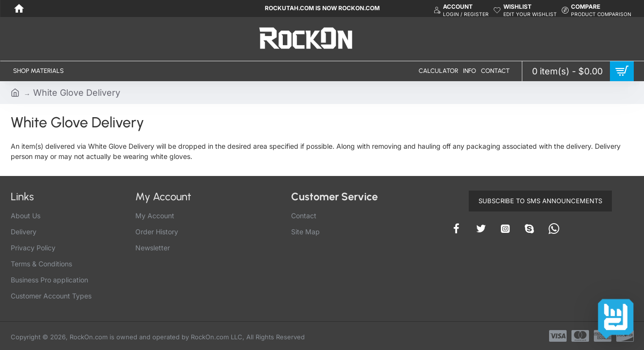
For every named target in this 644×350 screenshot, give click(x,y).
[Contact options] (616, 317)
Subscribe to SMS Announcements (540, 201)
